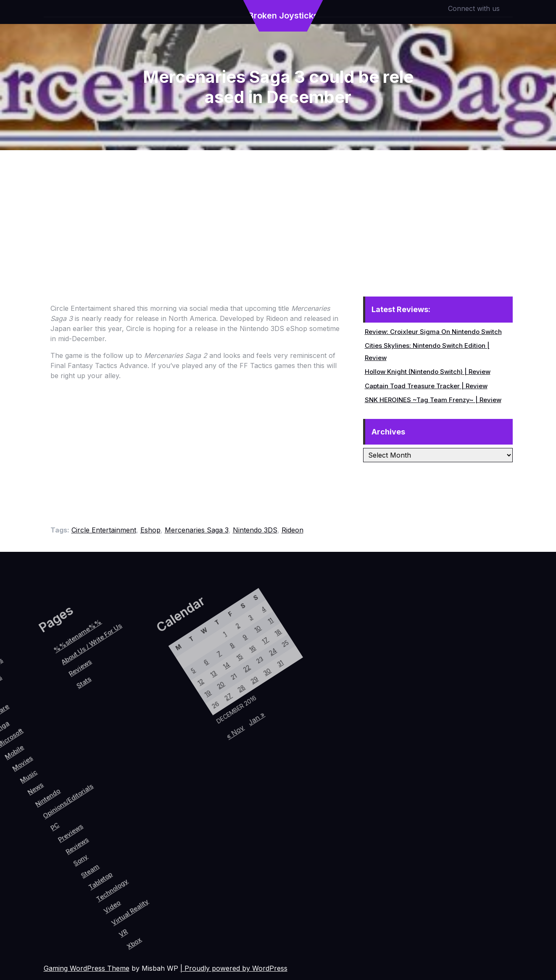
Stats (30, 744)
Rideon (292, 530)
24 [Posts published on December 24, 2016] (194, 682)
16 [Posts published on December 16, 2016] (175, 689)
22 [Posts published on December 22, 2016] (180, 709)
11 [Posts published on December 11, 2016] (177, 656)
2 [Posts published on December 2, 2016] (151, 677)
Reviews (89, 831)
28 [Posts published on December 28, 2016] (185, 729)
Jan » (213, 748)
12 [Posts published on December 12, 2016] (146, 744)
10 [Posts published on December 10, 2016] (170, 669)
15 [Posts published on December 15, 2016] (168, 703)
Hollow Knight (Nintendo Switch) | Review (428, 372)
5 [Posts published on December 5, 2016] (135, 738)
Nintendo (40, 804)
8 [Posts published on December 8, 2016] (156, 697)
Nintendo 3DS (255, 530)
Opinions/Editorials (59, 797)
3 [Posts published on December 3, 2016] (158, 663)
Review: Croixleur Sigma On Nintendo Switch (433, 332)
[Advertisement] (278, 213)
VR (173, 884)
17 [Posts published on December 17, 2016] (182, 675)
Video (150, 867)
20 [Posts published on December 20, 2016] (166, 737)
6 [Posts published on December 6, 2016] (141, 724)
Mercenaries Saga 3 (197, 530)
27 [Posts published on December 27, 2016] (178, 743)
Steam (113, 846)
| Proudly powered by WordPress (234, 968)
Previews (78, 823)
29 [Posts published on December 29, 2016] (192, 716)
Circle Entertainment (104, 530)
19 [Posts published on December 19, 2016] (159, 750)
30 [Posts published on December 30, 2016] (199, 702)
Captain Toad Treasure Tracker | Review (426, 386)
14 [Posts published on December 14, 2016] (161, 716)
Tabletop (127, 850)
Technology (142, 852)
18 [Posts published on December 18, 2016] (190, 662)
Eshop (150, 530)
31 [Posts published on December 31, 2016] (207, 688)
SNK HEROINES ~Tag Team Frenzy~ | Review (433, 400)
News (25, 802)
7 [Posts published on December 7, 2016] (149, 710)
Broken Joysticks (283, 16)
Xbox (187, 887)
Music (13, 795)
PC (61, 825)
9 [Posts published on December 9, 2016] (163, 683)
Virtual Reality (169, 862)
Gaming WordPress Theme (87, 968)
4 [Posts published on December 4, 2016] (165, 649)
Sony (100, 842)
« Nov (202, 770)
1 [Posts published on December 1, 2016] (144, 690)
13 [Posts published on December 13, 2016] (154, 730)
